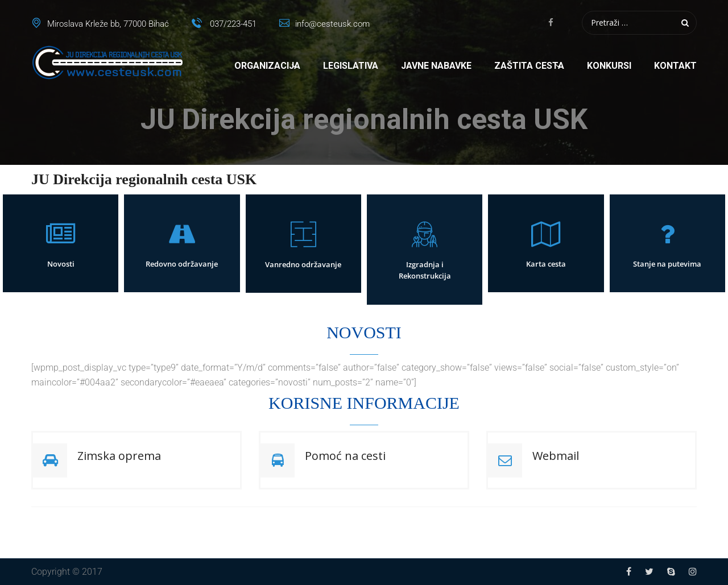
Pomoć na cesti (345, 456)
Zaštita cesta (529, 66)
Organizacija (267, 66)
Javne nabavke (436, 66)
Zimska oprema (119, 456)
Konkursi (609, 66)
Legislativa (351, 66)
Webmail (556, 456)
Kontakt (675, 66)
